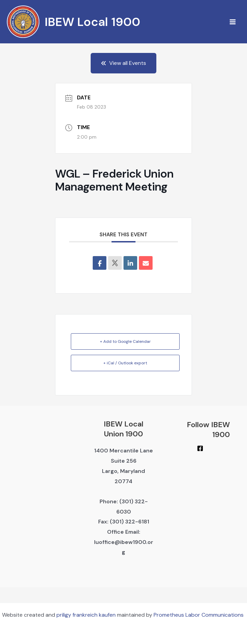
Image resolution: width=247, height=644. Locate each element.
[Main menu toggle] (233, 22)
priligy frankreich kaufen (86, 615)
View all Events (123, 63)
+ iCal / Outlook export (125, 363)
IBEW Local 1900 (93, 22)
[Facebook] (200, 448)
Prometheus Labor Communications (199, 615)
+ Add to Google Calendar (125, 341)
